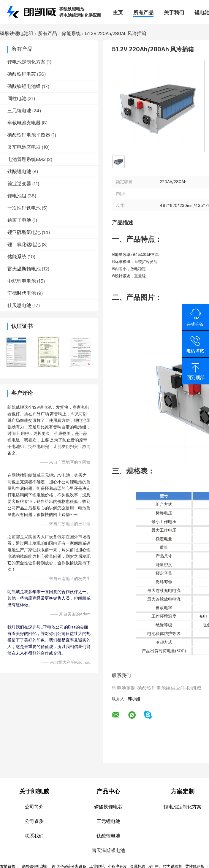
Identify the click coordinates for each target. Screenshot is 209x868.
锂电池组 (17, 196)
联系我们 (34, 836)
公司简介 (34, 807)
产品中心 (108, 791)
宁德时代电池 (22, 293)
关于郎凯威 (34, 791)
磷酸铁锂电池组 (17, 34)
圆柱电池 (17, 98)
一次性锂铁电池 (24, 208)
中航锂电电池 (22, 281)
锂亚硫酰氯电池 (24, 232)
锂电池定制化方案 (26, 62)
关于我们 (174, 12)
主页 (118, 12)
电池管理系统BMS (27, 159)
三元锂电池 (19, 111)
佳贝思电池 (19, 305)
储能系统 (71, 34)
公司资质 (34, 821)
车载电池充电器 (24, 123)
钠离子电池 (19, 220)
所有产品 (143, 12)
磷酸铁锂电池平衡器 (29, 135)
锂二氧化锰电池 (24, 244)
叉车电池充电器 (24, 147)
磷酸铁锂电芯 (22, 74)
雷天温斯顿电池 (24, 269)
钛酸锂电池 (19, 171)
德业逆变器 (19, 184)
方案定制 (183, 791)
